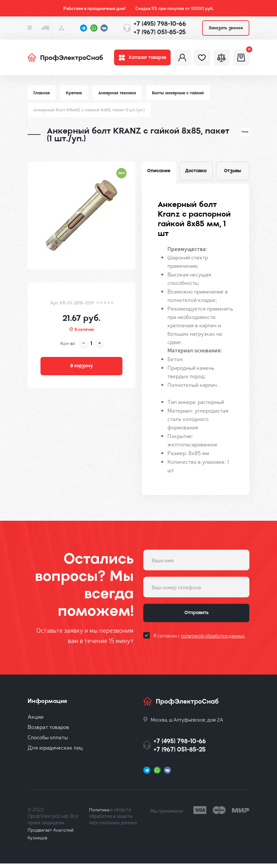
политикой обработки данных (213, 642)
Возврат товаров (48, 731)
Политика (99, 814)
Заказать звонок (226, 28)
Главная (42, 96)
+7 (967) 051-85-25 (160, 32)
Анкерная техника (118, 96)
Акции (36, 721)
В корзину (82, 370)
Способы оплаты (48, 741)
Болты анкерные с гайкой (180, 96)
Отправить (196, 619)
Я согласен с (199, 642)
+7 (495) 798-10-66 (160, 24)
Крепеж (75, 96)
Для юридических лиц (55, 752)
